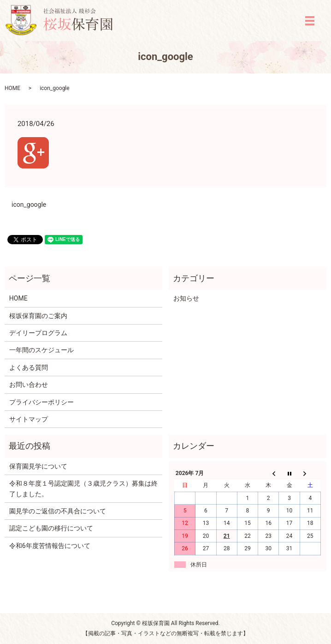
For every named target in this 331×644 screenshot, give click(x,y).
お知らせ (186, 298)
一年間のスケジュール (41, 350)
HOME (12, 88)
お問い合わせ (29, 385)
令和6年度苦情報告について (50, 546)
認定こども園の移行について (51, 528)
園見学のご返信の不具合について (58, 511)
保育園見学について (38, 466)
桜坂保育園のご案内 (38, 316)
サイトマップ (29, 419)
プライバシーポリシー (41, 402)
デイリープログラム (38, 333)
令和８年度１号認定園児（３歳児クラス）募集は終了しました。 (83, 488)
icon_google (29, 205)
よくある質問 (29, 367)
